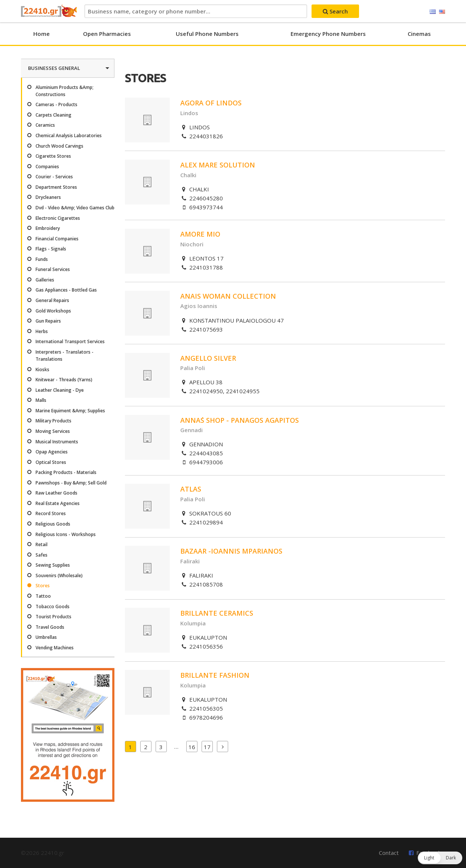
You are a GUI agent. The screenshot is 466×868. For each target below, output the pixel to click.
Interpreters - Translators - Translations (65, 355)
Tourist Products (53, 617)
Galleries (45, 280)
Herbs (42, 331)
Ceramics (45, 125)
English (442, 12)
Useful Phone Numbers (207, 34)
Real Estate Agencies (58, 503)
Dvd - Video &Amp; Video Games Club (75, 208)
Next (223, 747)
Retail (42, 544)
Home (42, 34)
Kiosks (42, 370)
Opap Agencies (52, 452)
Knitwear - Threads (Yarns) (64, 380)
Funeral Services (53, 269)
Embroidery (48, 228)
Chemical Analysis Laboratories (69, 136)
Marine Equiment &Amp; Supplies (70, 411)
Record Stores (51, 513)
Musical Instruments (57, 442)
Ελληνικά (433, 12)
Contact (389, 853)
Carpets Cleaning (53, 115)
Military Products (53, 421)
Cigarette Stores (53, 156)
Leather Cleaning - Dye (60, 390)
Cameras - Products (56, 104)
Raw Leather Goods (56, 493)
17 (207, 747)
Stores (43, 586)
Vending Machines (55, 648)
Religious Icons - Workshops (66, 534)
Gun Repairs (48, 321)
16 (192, 747)
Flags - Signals (51, 249)
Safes (42, 555)
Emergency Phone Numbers (328, 34)
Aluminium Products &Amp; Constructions (65, 91)
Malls (41, 400)
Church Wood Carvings (59, 146)
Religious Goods (53, 524)
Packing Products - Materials (66, 472)
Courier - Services (54, 177)
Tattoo (43, 596)
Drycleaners (48, 197)
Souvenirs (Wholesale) (59, 575)
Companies (47, 167)
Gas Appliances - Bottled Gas (66, 290)
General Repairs (52, 300)
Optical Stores (51, 462)
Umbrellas (46, 637)
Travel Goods (50, 627)
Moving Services (53, 431)
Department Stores (56, 187)
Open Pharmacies (107, 34)
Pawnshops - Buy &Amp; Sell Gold (71, 483)
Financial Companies (57, 239)
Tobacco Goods (53, 607)
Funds (42, 259)
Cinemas (419, 34)
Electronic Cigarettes (58, 218)
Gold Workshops (53, 311)
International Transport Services (70, 341)
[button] (440, 858)
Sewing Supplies (53, 565)
